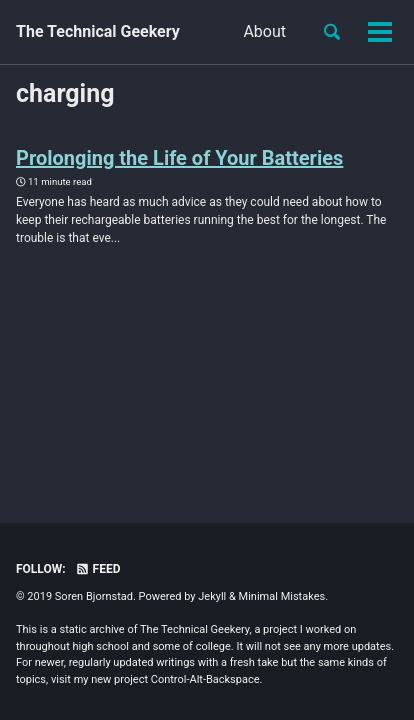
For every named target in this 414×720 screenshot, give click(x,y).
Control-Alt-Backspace (205, 679)
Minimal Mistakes (282, 596)
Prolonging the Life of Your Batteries (179, 158)
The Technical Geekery (98, 31)
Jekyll (212, 596)
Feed (98, 569)
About (264, 31)
